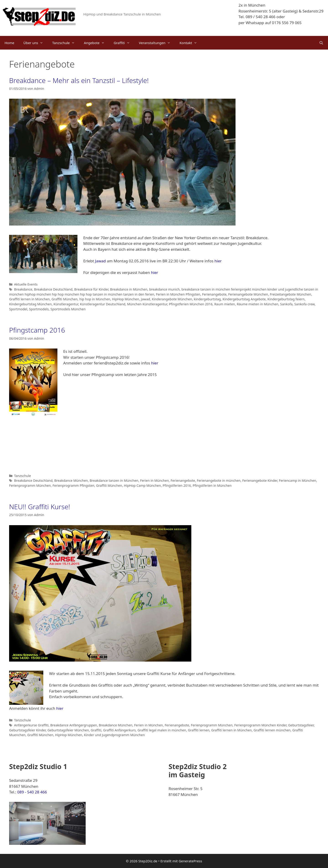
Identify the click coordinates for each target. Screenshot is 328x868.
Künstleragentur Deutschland (103, 304)
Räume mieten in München (258, 304)
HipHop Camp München (142, 485)
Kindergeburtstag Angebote (244, 299)
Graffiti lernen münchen (272, 730)
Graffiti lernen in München (29, 299)
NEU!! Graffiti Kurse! (40, 507)
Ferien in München (154, 480)
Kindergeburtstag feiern (286, 299)
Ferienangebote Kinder (260, 480)
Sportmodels (39, 309)
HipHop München (126, 299)
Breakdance (23, 289)
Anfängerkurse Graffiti (31, 725)
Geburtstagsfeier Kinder (27, 730)
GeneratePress (190, 861)
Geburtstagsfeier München (68, 730)
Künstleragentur (66, 304)
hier (218, 261)
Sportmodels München (68, 309)
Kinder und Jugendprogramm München (114, 735)
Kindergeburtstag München (30, 304)
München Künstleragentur (147, 304)
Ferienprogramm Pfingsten (74, 485)
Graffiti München (65, 299)
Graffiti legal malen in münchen (162, 730)
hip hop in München (95, 299)
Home (9, 43)
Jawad (100, 261)
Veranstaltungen (157, 43)
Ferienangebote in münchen (219, 480)
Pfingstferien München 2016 (191, 304)
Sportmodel (18, 309)
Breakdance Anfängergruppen (74, 725)
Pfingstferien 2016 (177, 485)
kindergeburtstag (207, 299)
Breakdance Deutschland (53, 289)
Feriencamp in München (297, 480)
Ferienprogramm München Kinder (260, 725)
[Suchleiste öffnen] (321, 43)
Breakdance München (71, 480)
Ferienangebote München (248, 294)
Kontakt (191, 43)
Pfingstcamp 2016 (37, 330)
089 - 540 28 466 (32, 792)
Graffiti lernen (199, 730)
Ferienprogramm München (30, 485)
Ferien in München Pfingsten (178, 294)
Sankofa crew (304, 304)
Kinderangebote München (172, 299)
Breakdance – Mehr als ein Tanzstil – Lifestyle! (79, 80)
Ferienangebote (214, 294)
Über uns (36, 43)
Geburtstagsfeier (301, 725)
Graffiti (124, 43)
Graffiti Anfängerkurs (119, 730)
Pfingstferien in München (212, 485)
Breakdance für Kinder (91, 289)
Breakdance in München (129, 289)
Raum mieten (225, 304)
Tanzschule (66, 43)
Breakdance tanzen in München (114, 480)
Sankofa (286, 304)
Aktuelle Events (26, 284)
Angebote (96, 43)
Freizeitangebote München (291, 294)
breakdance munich (164, 289)
